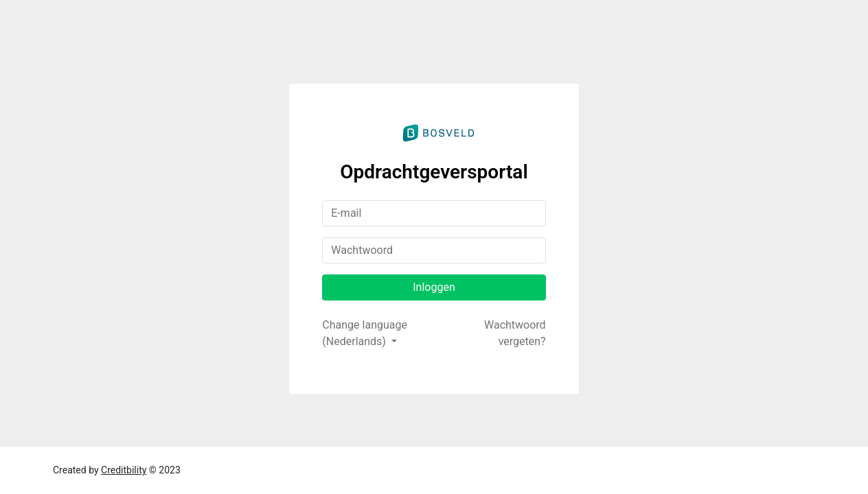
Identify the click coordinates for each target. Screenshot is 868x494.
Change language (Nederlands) (365, 333)
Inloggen (434, 287)
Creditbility (124, 470)
